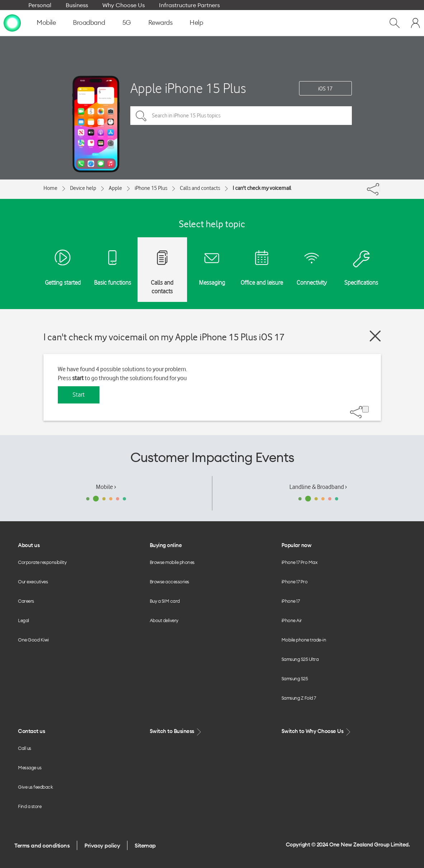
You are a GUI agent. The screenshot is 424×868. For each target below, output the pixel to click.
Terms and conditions (42, 845)
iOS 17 (325, 89)
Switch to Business (176, 731)
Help (196, 22)
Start (79, 395)
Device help (83, 188)
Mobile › (106, 487)
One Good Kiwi (33, 640)
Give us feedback (35, 787)
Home (50, 188)
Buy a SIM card (165, 601)
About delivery (164, 620)
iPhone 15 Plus (151, 188)
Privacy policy (102, 845)
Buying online (166, 545)
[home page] (12, 23)
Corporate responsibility (42, 562)
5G (127, 22)
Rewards (160, 22)
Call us (25, 748)
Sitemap (145, 845)
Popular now (297, 545)
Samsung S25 (295, 678)
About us (29, 545)
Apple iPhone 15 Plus (188, 88)
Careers (26, 601)
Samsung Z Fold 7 (299, 698)
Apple (115, 188)
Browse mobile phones (172, 562)
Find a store (30, 806)
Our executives (33, 582)
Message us (30, 767)
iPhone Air (292, 620)
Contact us (31, 731)
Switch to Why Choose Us (317, 731)
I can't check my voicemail (262, 188)
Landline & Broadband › (318, 487)
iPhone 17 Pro (295, 582)
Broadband (89, 22)
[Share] (380, 187)
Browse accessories (169, 582)
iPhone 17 (291, 601)
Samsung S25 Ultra (300, 659)
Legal (24, 620)
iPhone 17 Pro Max (300, 562)
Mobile (46, 22)
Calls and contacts (200, 188)
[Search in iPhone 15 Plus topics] (241, 116)
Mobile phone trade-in (304, 640)
